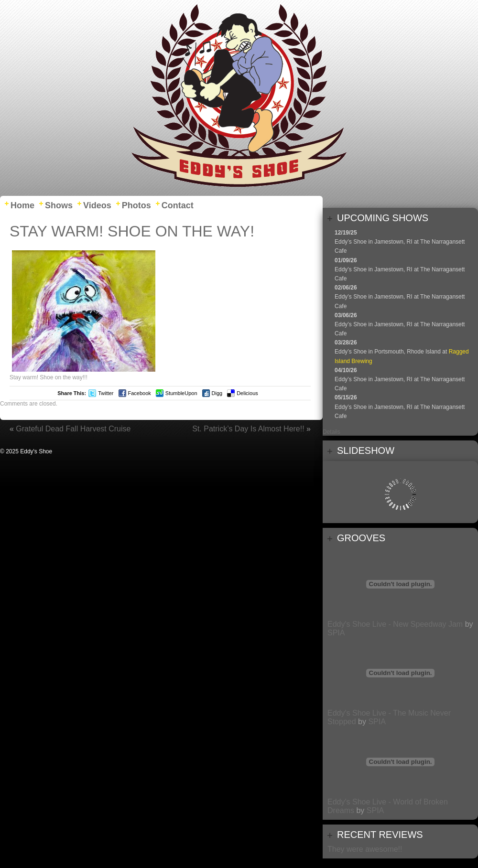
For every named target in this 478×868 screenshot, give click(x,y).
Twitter (106, 393)
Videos (97, 205)
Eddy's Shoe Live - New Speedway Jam (395, 624)
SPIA (336, 633)
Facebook (140, 393)
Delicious (247, 393)
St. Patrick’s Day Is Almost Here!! (248, 429)
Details (331, 432)
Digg (217, 393)
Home (22, 205)
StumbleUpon (181, 393)
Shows (59, 205)
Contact (178, 205)
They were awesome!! (365, 849)
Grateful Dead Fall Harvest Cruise (73, 429)
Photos (136, 205)
